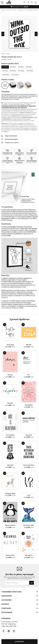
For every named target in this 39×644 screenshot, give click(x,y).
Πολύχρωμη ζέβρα (10, 493)
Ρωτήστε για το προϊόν (12, 143)
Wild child (29, 345)
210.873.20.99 (19, 163)
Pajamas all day (10, 555)
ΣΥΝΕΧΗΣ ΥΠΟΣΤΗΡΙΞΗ (19, 161)
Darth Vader (10, 465)
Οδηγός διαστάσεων (11, 136)
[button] (2, 3)
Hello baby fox (29, 555)
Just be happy (10, 345)
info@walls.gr (12, 624)
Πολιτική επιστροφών (11, 139)
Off (26, 7)
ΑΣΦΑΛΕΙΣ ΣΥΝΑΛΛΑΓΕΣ (8, 161)
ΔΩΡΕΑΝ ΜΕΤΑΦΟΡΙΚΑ (7, 153)
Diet (29, 375)
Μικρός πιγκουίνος (10, 525)
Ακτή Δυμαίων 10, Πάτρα (10, 622)
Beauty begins (29, 405)
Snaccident (29, 435)
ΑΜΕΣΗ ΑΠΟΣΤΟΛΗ (19, 153)
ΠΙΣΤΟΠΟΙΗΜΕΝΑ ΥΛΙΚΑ (31, 161)
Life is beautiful (10, 435)
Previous (3, 34)
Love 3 (29, 495)
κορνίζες (26, 278)
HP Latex (13, 227)
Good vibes (10, 403)
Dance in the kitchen (29, 465)
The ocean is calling (29, 525)
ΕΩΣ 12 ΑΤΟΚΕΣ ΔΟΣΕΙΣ (32, 153)
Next (36, 34)
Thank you (10, 375)
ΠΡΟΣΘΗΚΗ (20, 642)
